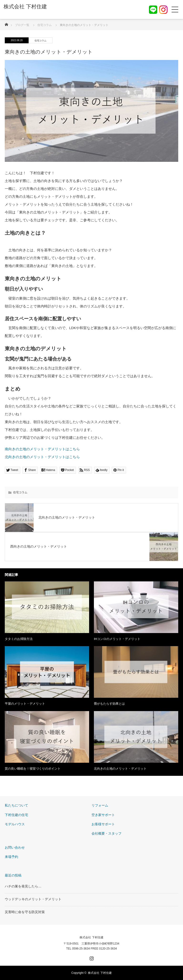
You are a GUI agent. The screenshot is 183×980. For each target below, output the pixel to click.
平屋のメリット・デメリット (25, 704)
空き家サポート (103, 815)
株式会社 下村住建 (91, 937)
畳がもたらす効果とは (109, 704)
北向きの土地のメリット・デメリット (120, 769)
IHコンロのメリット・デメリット (117, 639)
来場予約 (11, 857)
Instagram (91, 957)
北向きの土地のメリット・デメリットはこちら (42, 457)
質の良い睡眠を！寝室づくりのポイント (33, 769)
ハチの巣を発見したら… (23, 886)
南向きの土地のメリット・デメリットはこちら (42, 449)
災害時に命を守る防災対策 (25, 912)
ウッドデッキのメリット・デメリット (33, 899)
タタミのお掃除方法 (19, 639)
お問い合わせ (15, 847)
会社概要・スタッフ (107, 833)
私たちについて (16, 805)
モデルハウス (15, 824)
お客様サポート (103, 824)
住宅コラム (41, 41)
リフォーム (100, 805)
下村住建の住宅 (16, 815)
